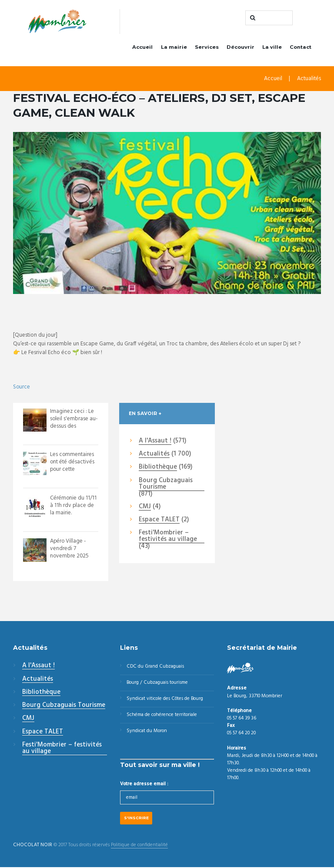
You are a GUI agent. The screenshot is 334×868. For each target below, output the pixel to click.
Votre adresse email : (144, 785)
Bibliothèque (158, 468)
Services (207, 47)
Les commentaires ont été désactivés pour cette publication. (72, 466)
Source (22, 387)
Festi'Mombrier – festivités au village (168, 537)
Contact (301, 47)
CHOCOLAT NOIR (33, 846)
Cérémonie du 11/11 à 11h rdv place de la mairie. (73, 505)
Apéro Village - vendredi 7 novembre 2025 (70, 549)
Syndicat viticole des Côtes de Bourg (165, 699)
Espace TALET (159, 520)
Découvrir (240, 47)
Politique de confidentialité (140, 846)
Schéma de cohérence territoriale (162, 715)
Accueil (142, 47)
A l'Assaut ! (155, 441)
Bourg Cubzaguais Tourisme (166, 484)
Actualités (309, 79)
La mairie (174, 47)
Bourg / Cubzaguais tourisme (158, 683)
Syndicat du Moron (147, 731)
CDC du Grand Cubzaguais (155, 667)
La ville (272, 47)
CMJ (145, 507)
